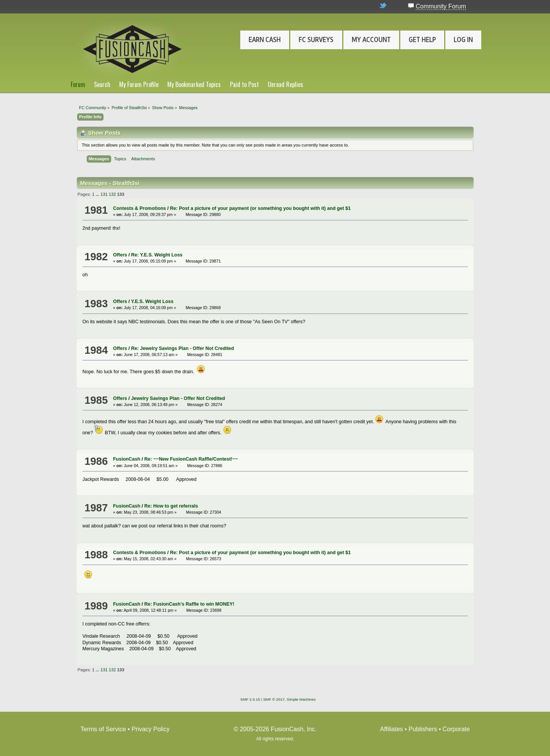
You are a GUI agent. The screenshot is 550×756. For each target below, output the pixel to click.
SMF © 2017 (274, 699)
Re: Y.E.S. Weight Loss (157, 255)
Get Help (422, 40)
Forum (78, 84)
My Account (371, 40)
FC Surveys (316, 40)
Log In (463, 40)
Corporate (456, 729)
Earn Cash (265, 40)
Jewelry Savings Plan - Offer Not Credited (178, 398)
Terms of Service (103, 729)
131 (104, 194)
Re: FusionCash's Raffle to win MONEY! (189, 604)
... (98, 194)
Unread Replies (286, 84)
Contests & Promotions (140, 208)
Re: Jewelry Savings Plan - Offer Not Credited (183, 348)
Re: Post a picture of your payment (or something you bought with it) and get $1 (260, 208)
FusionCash (127, 459)
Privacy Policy (150, 729)
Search (102, 84)
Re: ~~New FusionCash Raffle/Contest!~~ (191, 459)
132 (112, 194)
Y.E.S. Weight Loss (152, 301)
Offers (120, 255)
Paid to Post (244, 84)
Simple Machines (301, 699)
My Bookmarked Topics (194, 84)
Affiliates (391, 729)
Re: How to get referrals (171, 506)
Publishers (423, 729)
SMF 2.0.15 (250, 699)
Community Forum (441, 6)
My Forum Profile (139, 84)
